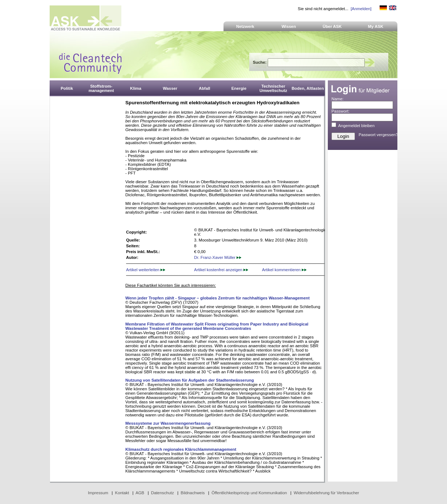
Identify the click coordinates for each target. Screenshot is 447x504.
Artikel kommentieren (284, 270)
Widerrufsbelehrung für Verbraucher (327, 493)
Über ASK (332, 26)
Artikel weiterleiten (146, 270)
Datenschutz (162, 493)
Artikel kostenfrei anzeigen (221, 270)
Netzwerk (245, 26)
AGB (140, 493)
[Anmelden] (361, 9)
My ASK (376, 26)
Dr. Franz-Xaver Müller (218, 257)
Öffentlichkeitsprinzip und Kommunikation (249, 493)
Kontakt (122, 493)
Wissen (289, 26)
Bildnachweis (193, 493)
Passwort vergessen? (378, 135)
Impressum (98, 493)
